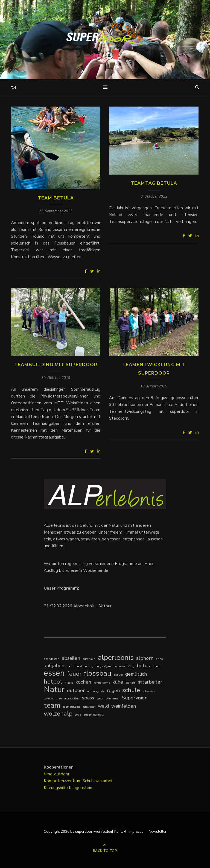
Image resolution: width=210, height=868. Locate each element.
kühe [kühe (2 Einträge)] (118, 682)
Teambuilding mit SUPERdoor (56, 365)
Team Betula (56, 198)
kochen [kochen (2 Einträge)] (83, 682)
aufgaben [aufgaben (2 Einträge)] (54, 666)
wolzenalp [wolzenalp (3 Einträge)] (58, 713)
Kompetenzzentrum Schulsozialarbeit (79, 781)
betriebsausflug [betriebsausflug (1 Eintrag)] (124, 666)
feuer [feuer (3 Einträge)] (74, 674)
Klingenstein (81, 788)
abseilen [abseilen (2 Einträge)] (71, 658)
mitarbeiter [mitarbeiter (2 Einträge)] (150, 682)
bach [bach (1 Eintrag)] (70, 666)
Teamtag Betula (154, 183)
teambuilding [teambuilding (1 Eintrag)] (72, 707)
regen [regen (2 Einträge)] (113, 690)
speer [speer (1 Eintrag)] (100, 698)
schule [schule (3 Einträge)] (131, 690)
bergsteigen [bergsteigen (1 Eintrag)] (103, 666)
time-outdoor (57, 774)
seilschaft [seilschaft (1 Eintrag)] (50, 698)
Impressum (138, 832)
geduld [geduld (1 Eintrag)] (118, 675)
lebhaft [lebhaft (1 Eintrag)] (130, 683)
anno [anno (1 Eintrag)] (159, 659)
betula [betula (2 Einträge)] (144, 666)
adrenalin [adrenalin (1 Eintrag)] (89, 659)
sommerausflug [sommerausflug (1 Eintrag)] (69, 698)
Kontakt (120, 832)
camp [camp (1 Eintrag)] (157, 666)
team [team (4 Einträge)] (52, 705)
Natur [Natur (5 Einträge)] (54, 689)
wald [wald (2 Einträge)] (103, 706)
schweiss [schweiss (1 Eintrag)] (148, 691)
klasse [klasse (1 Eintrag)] (69, 683)
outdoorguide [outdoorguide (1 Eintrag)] (96, 691)
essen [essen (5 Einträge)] (54, 673)
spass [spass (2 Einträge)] (88, 698)
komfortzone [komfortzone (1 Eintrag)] (102, 683)
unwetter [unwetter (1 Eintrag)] (89, 707)
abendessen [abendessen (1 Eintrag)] (52, 659)
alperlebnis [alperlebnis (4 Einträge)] (116, 657)
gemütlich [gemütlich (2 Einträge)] (136, 674)
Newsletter (158, 832)
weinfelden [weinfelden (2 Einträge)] (124, 706)
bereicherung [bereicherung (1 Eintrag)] (84, 666)
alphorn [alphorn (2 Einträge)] (145, 658)
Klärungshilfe (56, 788)
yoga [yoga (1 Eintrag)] (78, 715)
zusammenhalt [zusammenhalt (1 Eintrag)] (94, 715)
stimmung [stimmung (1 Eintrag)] (113, 698)
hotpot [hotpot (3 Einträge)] (53, 682)
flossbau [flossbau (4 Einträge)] (98, 673)
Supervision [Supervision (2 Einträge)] (135, 698)
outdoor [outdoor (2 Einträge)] (76, 690)
